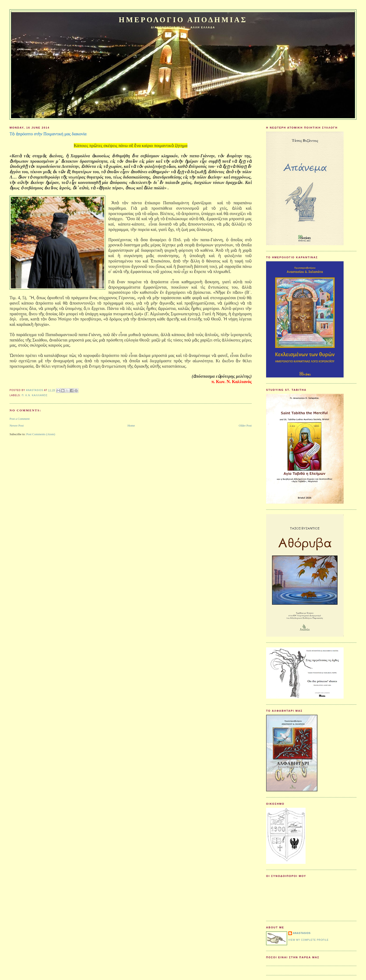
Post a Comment (20, 419)
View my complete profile (308, 940)
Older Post (245, 425)
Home (131, 425)
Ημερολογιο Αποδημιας (183, 20)
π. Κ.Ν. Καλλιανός (35, 395)
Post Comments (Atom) (41, 434)
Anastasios (302, 933)
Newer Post (17, 425)
